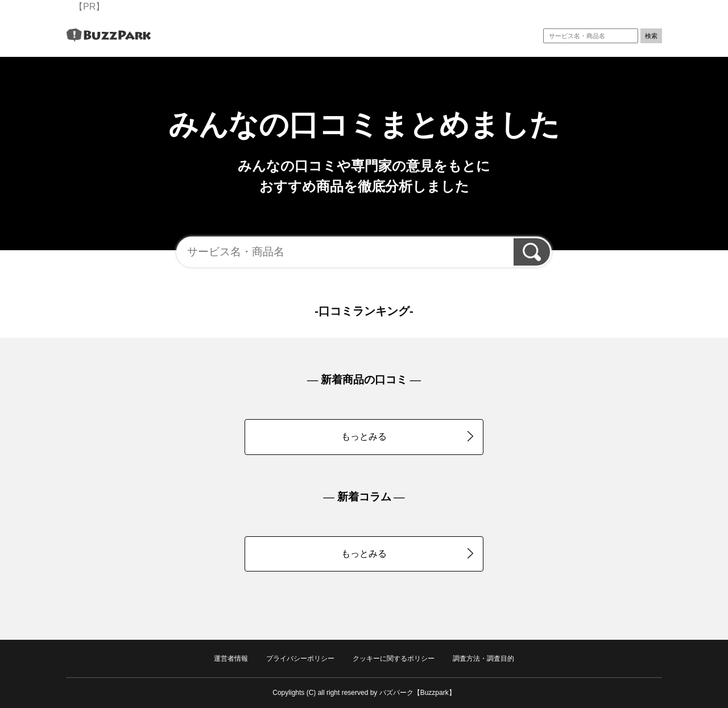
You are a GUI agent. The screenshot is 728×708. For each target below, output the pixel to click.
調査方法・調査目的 (483, 659)
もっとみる (407, 436)
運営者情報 (231, 659)
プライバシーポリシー (300, 659)
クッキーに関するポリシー (394, 659)
